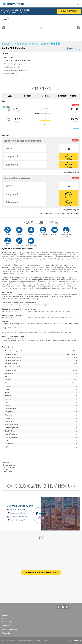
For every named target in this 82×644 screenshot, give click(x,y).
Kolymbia (45, 44)
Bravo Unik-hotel (17, 273)
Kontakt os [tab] (5, 615)
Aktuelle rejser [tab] (6, 633)
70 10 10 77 (6, 618)
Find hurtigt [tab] (6, 626)
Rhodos (33, 44)
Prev (4, 27)
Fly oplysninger (75, 128)
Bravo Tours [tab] (6, 622)
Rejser (6, 44)
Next (78, 27)
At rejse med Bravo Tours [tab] (9, 629)
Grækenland (19, 44)
